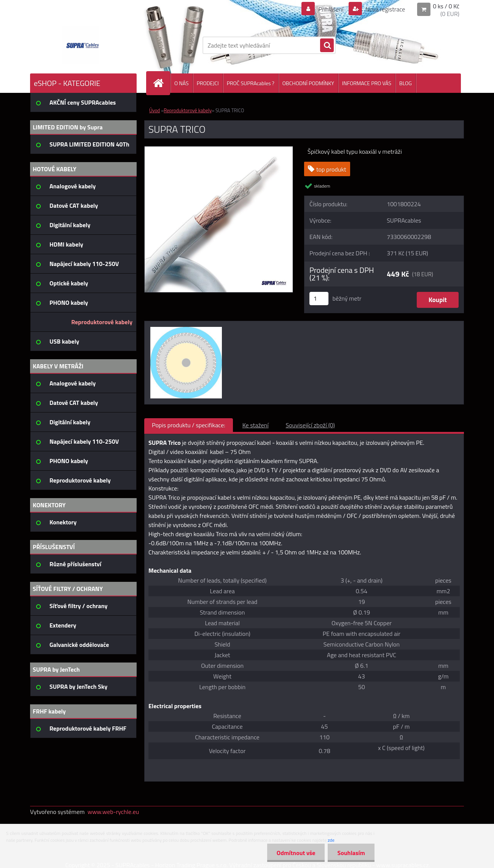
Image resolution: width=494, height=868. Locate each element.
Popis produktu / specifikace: (189, 425)
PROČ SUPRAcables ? (251, 83)
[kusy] (319, 299)
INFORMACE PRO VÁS (367, 83)
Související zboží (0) (310, 425)
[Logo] (82, 45)
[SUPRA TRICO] (219, 150)
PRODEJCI (208, 83)
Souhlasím (351, 853)
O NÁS (182, 83)
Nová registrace (385, 9)
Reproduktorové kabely (188, 110)
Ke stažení (256, 425)
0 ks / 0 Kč (446, 6)
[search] (327, 46)
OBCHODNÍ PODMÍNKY (308, 83)
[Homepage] (161, 83)
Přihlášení (331, 9)
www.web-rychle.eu (113, 812)
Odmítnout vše (296, 853)
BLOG (406, 83)
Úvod (155, 110)
